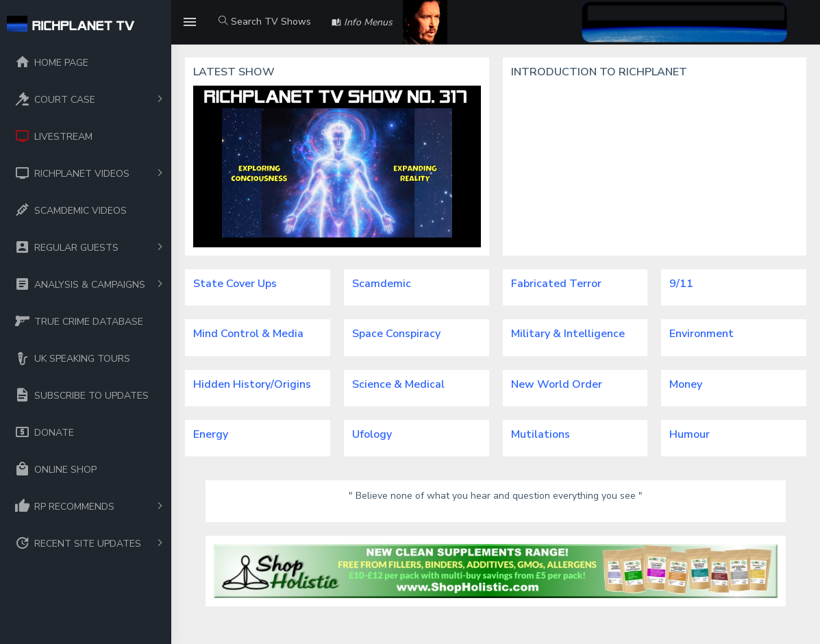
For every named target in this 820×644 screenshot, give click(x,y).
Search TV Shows (265, 22)
